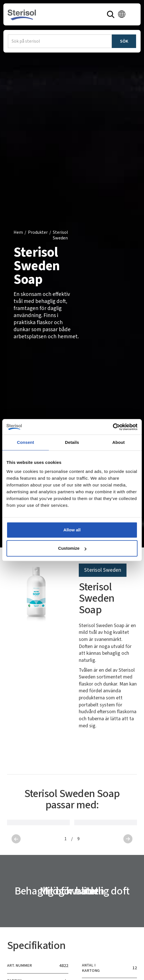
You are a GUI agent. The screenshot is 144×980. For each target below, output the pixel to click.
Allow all (72, 530)
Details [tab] (72, 442)
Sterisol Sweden (60, 235)
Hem (18, 233)
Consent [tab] (26, 442)
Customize (72, 548)
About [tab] (119, 442)
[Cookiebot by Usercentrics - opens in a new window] (113, 427)
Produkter (38, 233)
